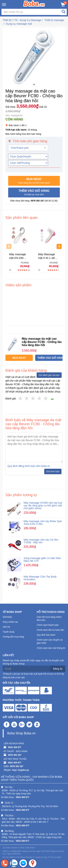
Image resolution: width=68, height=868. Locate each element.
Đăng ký (58, 669)
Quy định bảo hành (46, 635)
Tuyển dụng (9, 632)
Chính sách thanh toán (48, 625)
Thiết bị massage (54, 20)
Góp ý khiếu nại (10, 622)
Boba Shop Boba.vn (21, 733)
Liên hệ (6, 627)
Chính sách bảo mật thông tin (51, 648)
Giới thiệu (7, 617)
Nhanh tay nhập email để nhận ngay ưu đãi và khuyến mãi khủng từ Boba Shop (33, 662)
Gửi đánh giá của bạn (49, 375)
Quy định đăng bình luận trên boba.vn (29, 466)
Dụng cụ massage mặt (19, 24)
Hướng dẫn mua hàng (13, 637)
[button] (34, 181)
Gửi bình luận (53, 471)
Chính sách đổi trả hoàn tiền (51, 630)
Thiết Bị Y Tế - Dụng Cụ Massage (22, 20)
